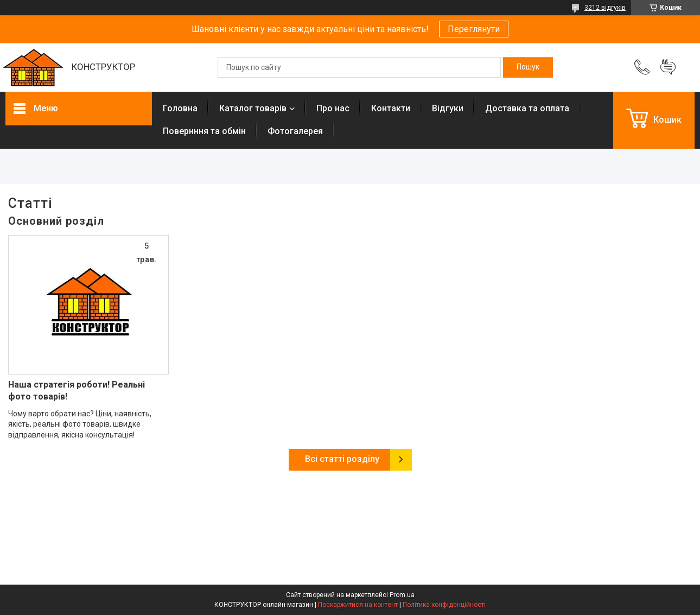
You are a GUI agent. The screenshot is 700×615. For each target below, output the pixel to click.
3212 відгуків (605, 8)
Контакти (391, 108)
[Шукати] (528, 67)
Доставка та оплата (527, 108)
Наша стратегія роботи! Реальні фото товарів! (77, 391)
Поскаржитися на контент (358, 605)
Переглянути (474, 29)
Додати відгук (668, 67)
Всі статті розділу (342, 459)
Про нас (333, 108)
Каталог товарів (253, 108)
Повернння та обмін (204, 131)
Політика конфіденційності (444, 605)
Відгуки (448, 108)
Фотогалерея (295, 131)
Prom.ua (402, 595)
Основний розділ (56, 221)
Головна (180, 108)
